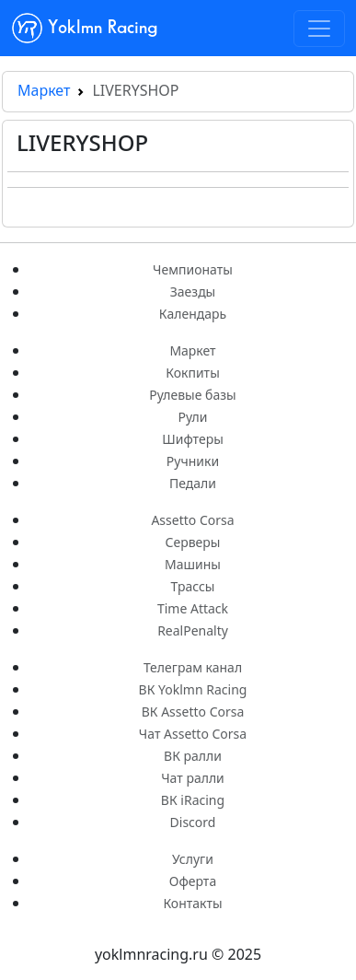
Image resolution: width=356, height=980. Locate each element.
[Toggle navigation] (319, 29)
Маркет (44, 90)
